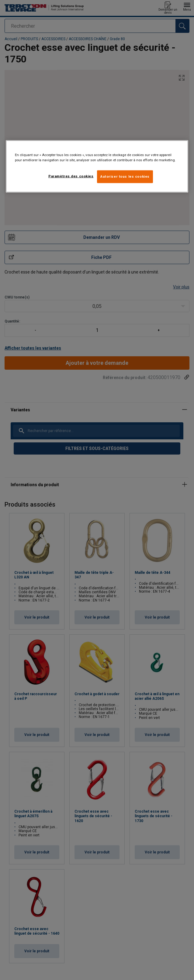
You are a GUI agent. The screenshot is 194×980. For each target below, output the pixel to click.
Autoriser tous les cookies (125, 176)
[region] (97, 166)
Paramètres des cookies (71, 176)
